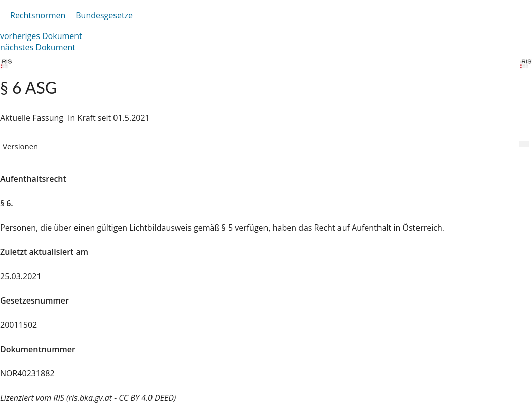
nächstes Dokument (38, 47)
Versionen (20, 146)
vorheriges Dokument (41, 36)
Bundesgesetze (104, 15)
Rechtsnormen (38, 15)
